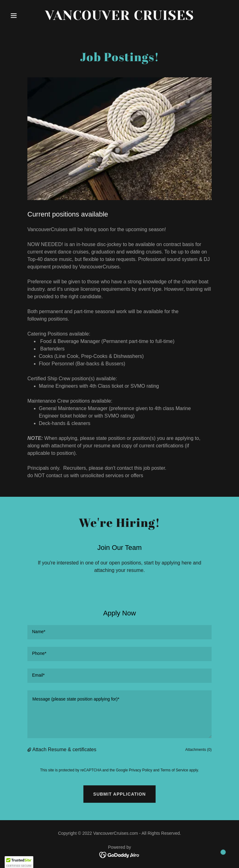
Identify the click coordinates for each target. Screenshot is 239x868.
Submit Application (120, 794)
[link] (119, 18)
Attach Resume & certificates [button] (64, 749)
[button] (24, 16)
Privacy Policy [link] (141, 770)
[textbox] (119, 632)
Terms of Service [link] (174, 770)
